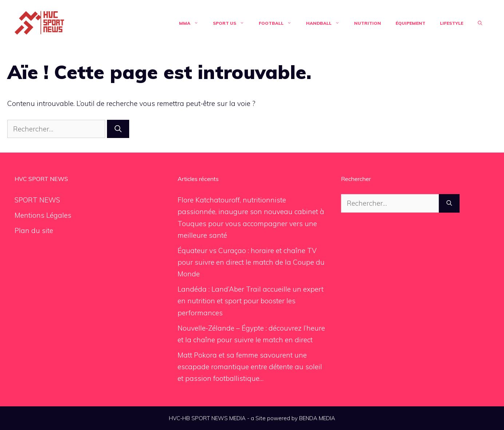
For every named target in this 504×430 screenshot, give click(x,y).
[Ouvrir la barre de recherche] (480, 23)
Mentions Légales (43, 215)
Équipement (410, 23)
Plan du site (34, 230)
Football (279, 23)
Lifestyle (452, 23)
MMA (192, 23)
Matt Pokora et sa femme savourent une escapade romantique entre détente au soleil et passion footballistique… (250, 367)
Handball (326, 23)
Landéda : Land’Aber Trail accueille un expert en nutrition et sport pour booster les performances (251, 301)
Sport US (232, 23)
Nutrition (368, 23)
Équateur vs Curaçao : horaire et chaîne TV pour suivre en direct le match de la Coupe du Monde (251, 262)
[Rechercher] (118, 129)
